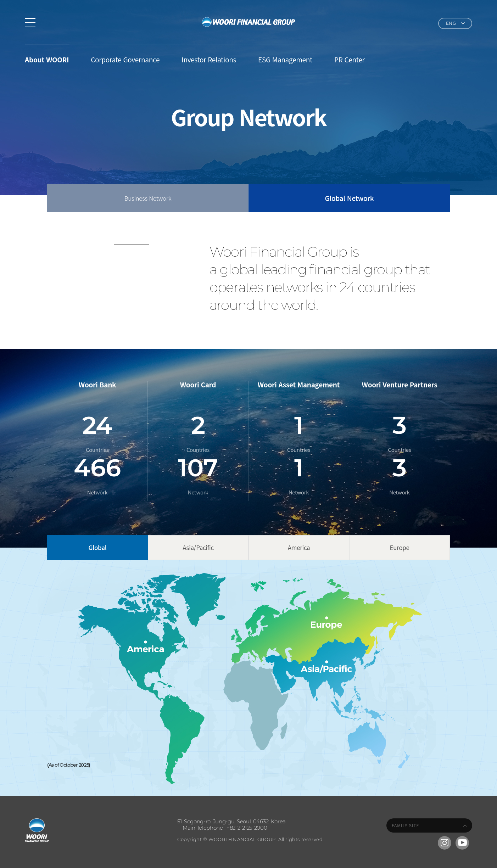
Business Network (148, 198)
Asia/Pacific (198, 547)
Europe (399, 547)
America (299, 547)
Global (98, 547)
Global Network (350, 198)
